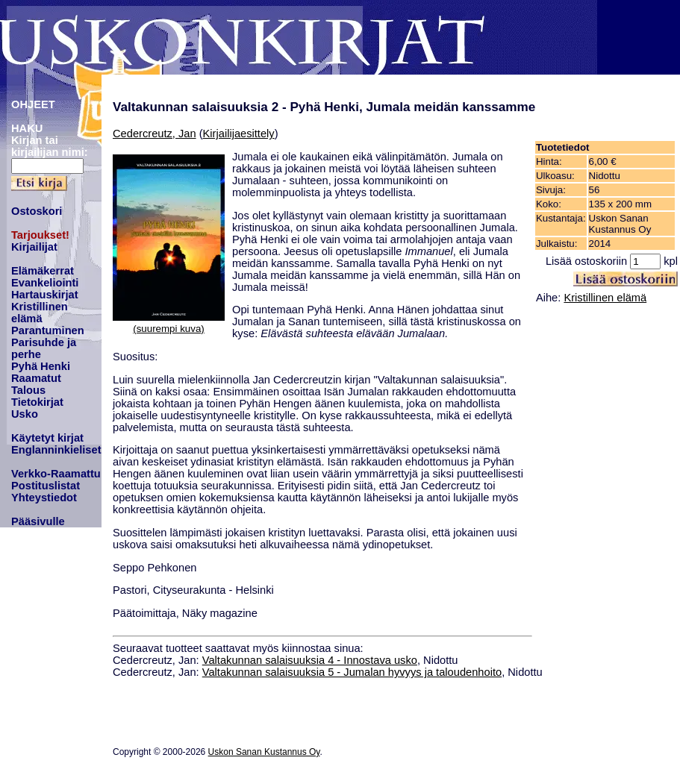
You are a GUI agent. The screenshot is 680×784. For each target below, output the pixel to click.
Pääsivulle (38, 521)
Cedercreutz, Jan (155, 134)
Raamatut (36, 378)
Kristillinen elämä (40, 313)
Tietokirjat (37, 402)
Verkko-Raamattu (56, 474)
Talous (28, 390)
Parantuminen (48, 330)
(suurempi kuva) (169, 329)
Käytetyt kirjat (47, 438)
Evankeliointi (45, 283)
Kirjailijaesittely (239, 134)
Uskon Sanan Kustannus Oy (264, 752)
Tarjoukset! (40, 235)
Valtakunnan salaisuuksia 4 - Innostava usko (310, 660)
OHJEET (33, 104)
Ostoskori (37, 211)
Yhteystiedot (44, 498)
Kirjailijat (34, 247)
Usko (25, 414)
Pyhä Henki (41, 366)
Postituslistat (46, 486)
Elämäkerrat (43, 271)
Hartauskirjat (45, 295)
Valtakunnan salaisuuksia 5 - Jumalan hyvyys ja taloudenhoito (352, 672)
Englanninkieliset (56, 450)
